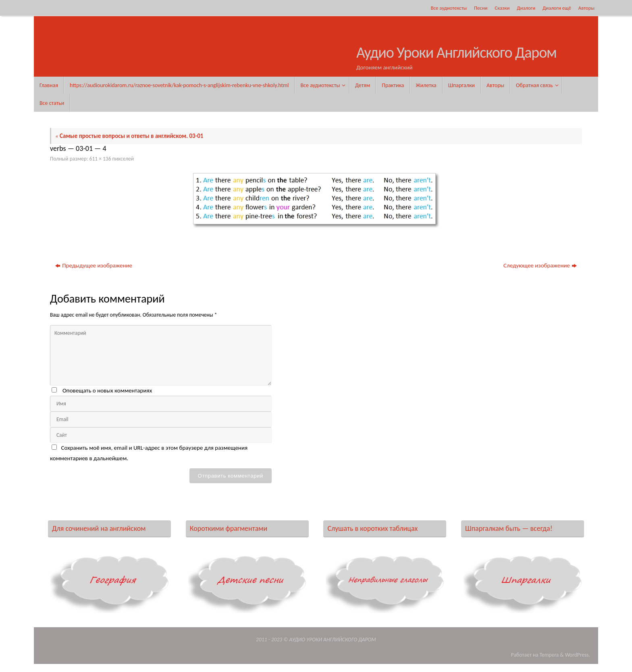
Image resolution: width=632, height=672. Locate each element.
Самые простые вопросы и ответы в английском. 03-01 (129, 136)
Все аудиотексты (449, 8)
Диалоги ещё (557, 8)
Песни (481, 8)
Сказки (502, 8)
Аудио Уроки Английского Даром (456, 53)
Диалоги (526, 8)
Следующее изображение (540, 265)
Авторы (586, 8)
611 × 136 (100, 159)
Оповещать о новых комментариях (107, 390)
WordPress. (578, 655)
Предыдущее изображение (94, 265)
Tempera (549, 655)
